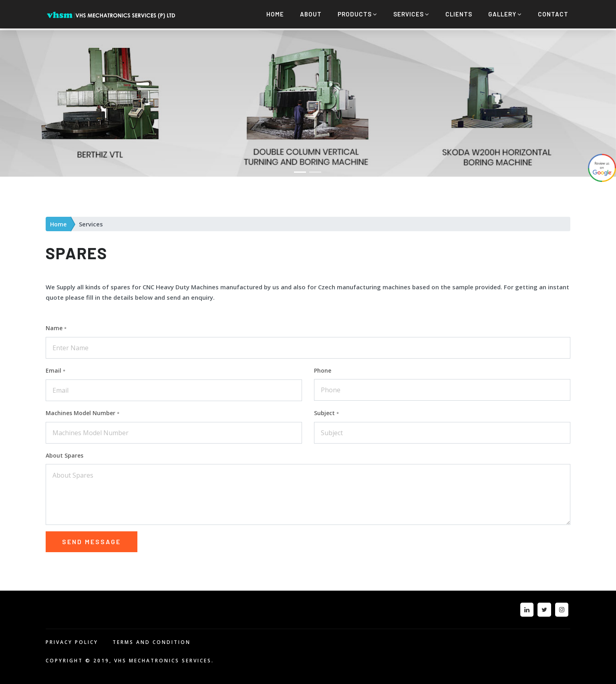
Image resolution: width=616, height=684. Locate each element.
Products (357, 14)
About (311, 14)
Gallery (505, 14)
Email (55, 368)
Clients (459, 14)
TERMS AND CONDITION (152, 640)
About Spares (64, 453)
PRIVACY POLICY (72, 640)
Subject (326, 411)
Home (275, 14)
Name (56, 326)
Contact (553, 14)
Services (411, 14)
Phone (323, 368)
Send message (92, 540)
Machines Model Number (83, 411)
